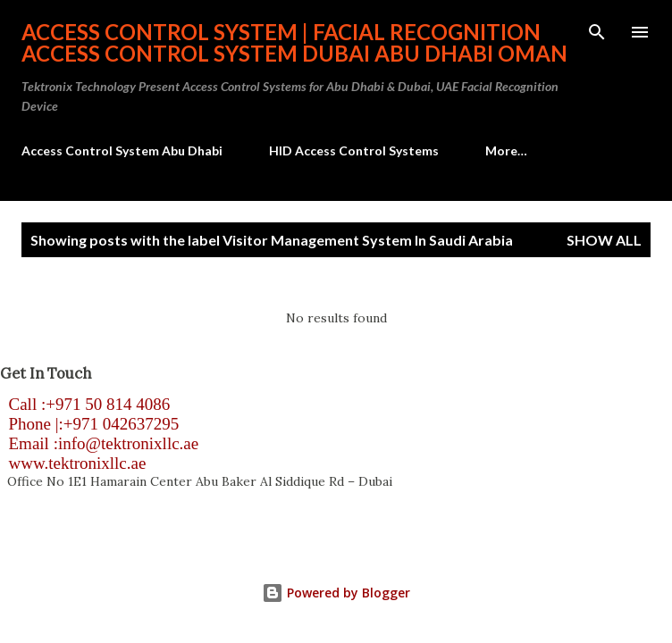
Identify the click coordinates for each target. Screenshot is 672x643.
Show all (604, 240)
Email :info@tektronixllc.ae (99, 443)
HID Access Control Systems (354, 150)
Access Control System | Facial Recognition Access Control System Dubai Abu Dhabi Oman (294, 42)
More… (506, 150)
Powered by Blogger (336, 593)
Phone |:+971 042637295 (89, 424)
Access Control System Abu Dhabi (122, 150)
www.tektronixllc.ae (73, 463)
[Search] (597, 32)
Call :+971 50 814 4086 (85, 404)
